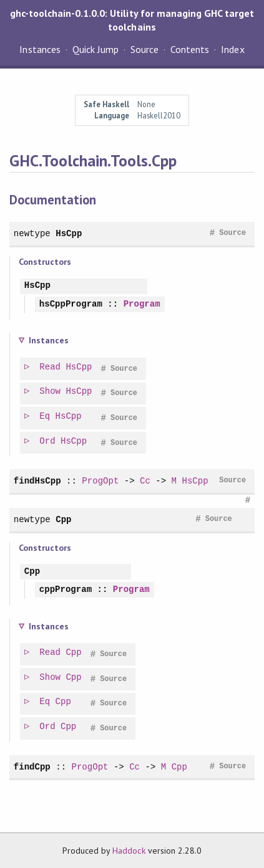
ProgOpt (100, 481)
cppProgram (66, 590)
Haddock (129, 851)
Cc (145, 481)
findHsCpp (37, 481)
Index (232, 49)
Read (51, 367)
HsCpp (69, 233)
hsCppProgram (71, 304)
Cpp (63, 519)
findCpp (32, 767)
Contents (190, 49)
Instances (40, 49)
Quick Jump (95, 49)
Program (142, 304)
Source (144, 49)
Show (51, 392)
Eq (45, 417)
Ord (48, 441)
